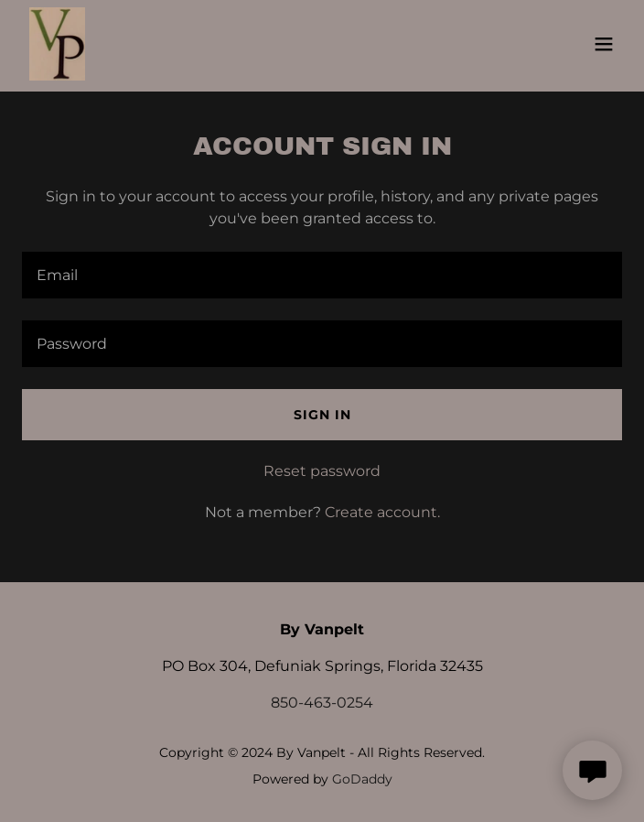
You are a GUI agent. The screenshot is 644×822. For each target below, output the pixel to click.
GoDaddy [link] (362, 779)
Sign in (322, 415)
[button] (604, 44)
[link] (57, 44)
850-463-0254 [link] (322, 703)
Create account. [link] (382, 512)
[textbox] (322, 275)
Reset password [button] (322, 471)
